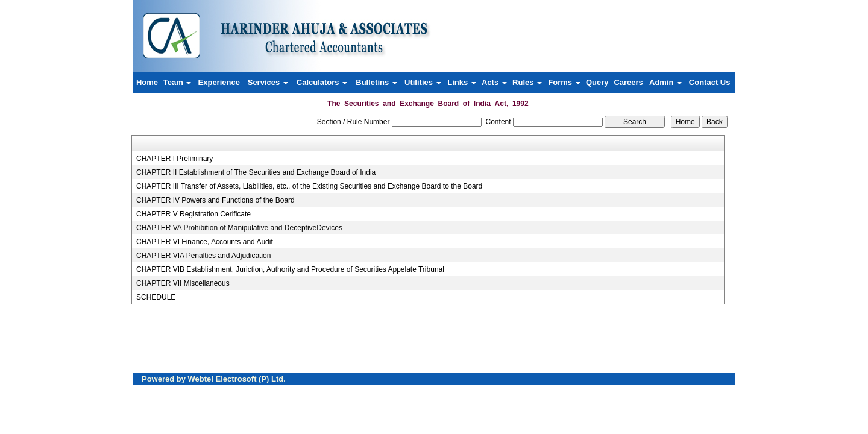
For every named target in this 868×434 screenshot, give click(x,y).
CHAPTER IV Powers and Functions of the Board (215, 200)
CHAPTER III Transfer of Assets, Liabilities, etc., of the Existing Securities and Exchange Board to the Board (309, 186)
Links (462, 82)
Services (268, 82)
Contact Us (710, 82)
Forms (564, 82)
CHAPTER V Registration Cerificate (193, 214)
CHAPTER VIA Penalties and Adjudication (203, 256)
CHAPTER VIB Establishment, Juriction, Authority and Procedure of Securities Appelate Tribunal (290, 269)
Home (147, 82)
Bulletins (376, 82)
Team (178, 82)
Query (597, 82)
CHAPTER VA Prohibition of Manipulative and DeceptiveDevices (239, 228)
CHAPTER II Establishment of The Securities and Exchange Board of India (256, 172)
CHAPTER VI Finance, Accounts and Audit (205, 242)
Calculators (322, 82)
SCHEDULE (156, 297)
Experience (219, 82)
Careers (628, 82)
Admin (665, 82)
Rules (527, 82)
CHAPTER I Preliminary (175, 159)
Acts (494, 82)
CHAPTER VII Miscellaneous (183, 283)
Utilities (423, 82)
